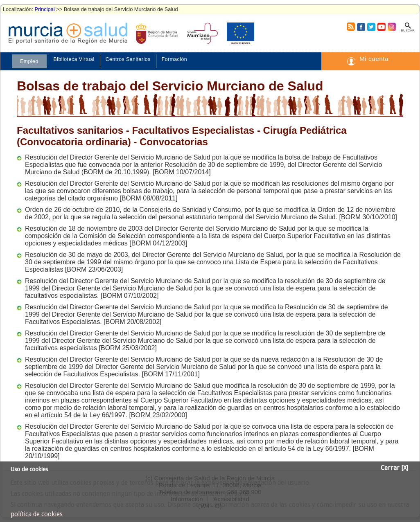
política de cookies (37, 514)
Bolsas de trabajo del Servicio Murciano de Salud (170, 86)
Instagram (391, 27)
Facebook (360, 27)
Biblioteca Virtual (74, 59)
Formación (174, 59)
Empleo (29, 61)
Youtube (381, 27)
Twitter (371, 27)
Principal (45, 9)
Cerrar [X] (394, 468)
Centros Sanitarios (128, 59)
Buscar (408, 30)
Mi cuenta (374, 59)
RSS (350, 27)
